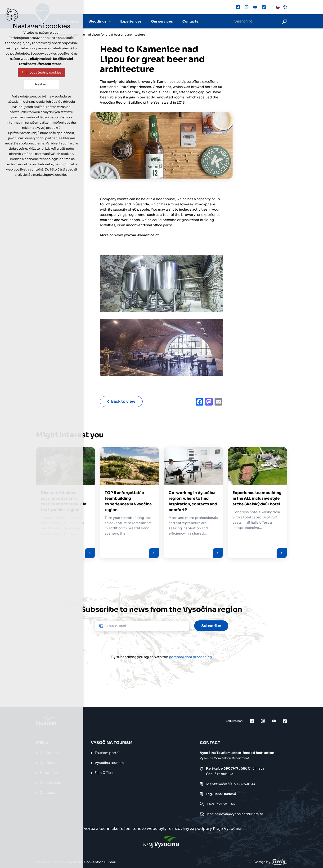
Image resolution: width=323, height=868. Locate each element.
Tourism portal (107, 753)
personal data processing (190, 657)
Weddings (98, 21)
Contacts (190, 21)
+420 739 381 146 (221, 804)
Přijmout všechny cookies (41, 72)
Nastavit (42, 84)
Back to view (121, 401)
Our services (162, 21)
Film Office (104, 772)
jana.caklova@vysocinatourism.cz (235, 814)
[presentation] (161, 645)
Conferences (51, 753)
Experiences (131, 21)
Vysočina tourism (109, 762)
